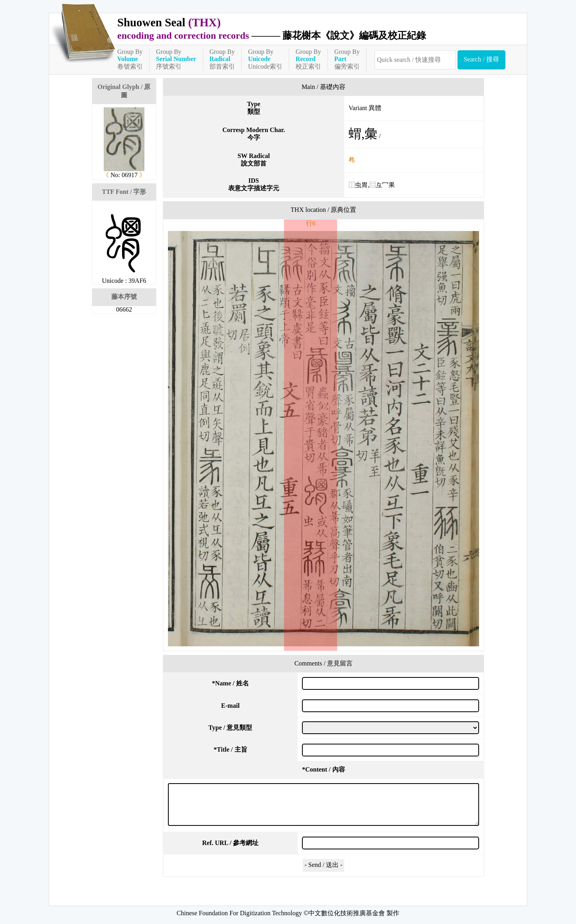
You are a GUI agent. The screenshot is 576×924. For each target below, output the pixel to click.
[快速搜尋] (415, 60)
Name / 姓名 (230, 683)
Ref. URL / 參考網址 (230, 843)
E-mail (230, 706)
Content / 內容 (324, 769)
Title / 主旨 (230, 749)
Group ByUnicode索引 (265, 59)
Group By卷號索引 (130, 59)
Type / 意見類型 (231, 728)
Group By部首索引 (222, 59)
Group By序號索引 (176, 59)
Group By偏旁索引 (347, 59)
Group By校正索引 (308, 59)
